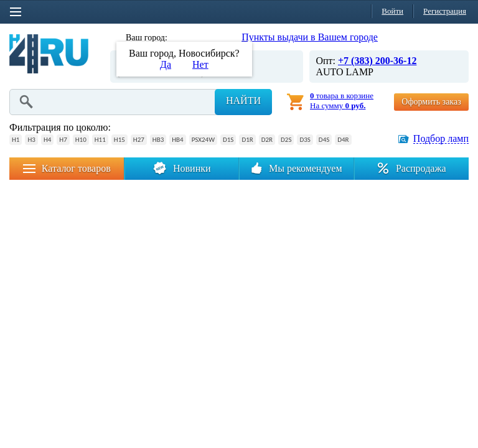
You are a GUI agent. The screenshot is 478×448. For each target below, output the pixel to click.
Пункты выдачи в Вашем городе (310, 37)
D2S (286, 140)
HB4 (177, 140)
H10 (81, 140)
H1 (16, 140)
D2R (267, 140)
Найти (243, 100)
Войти (392, 11)
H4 (47, 140)
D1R (247, 140)
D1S (228, 140)
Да (166, 64)
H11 (100, 140)
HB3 (158, 140)
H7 (63, 140)
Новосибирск (195, 38)
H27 (139, 140)
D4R (343, 140)
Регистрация (445, 11)
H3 (31, 140)
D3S (305, 140)
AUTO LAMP (344, 72)
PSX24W (203, 140)
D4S (324, 140)
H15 (119, 140)
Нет (200, 64)
